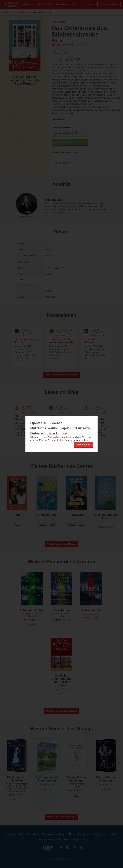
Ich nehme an (83, 444)
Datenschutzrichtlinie (59, 437)
